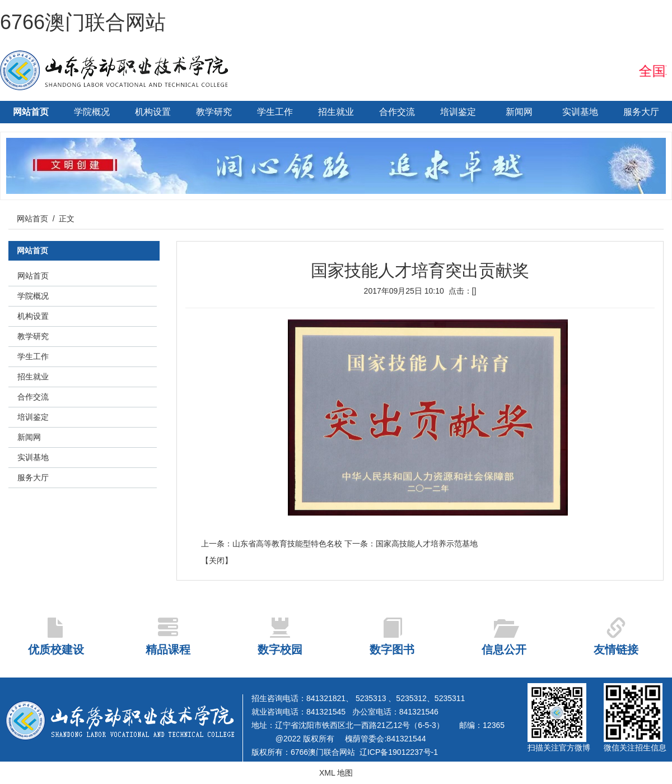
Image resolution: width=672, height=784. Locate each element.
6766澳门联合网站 (83, 22)
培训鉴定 (458, 112)
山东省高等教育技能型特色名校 (287, 544)
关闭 (217, 560)
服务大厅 (641, 112)
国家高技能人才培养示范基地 (427, 544)
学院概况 (92, 112)
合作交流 (397, 112)
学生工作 (275, 112)
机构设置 (153, 112)
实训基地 (580, 112)
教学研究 (214, 112)
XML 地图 (336, 773)
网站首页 (31, 112)
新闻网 (519, 112)
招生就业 (336, 112)
